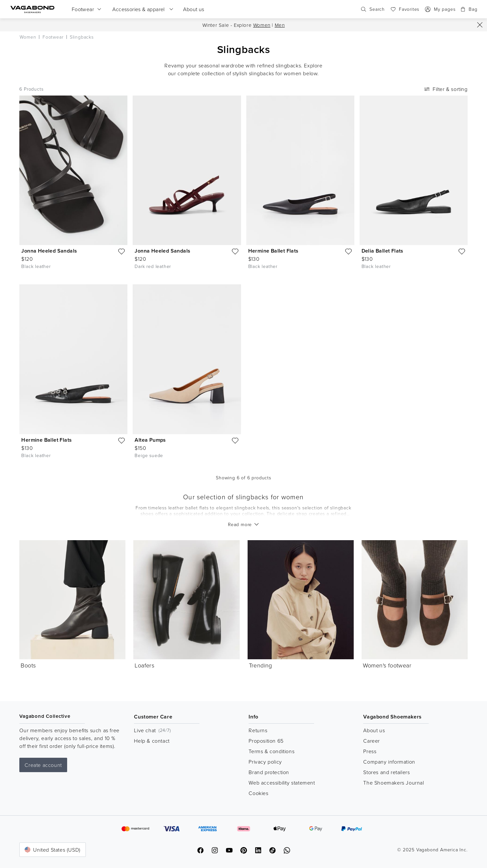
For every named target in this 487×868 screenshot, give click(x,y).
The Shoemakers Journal (393, 783)
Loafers (144, 665)
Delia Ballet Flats (383, 251)
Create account (43, 765)
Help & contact (152, 741)
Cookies (258, 793)
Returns (258, 730)
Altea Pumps (150, 440)
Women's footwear (387, 665)
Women (262, 25)
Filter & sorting (445, 89)
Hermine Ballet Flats (273, 251)
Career (372, 741)
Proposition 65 (266, 741)
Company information (389, 762)
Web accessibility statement (282, 783)
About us (374, 730)
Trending (261, 665)
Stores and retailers (386, 772)
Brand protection (269, 772)
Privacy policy (265, 762)
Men (280, 25)
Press (370, 751)
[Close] (480, 25)
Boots (28, 665)
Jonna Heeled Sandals (49, 251)
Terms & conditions (272, 751)
